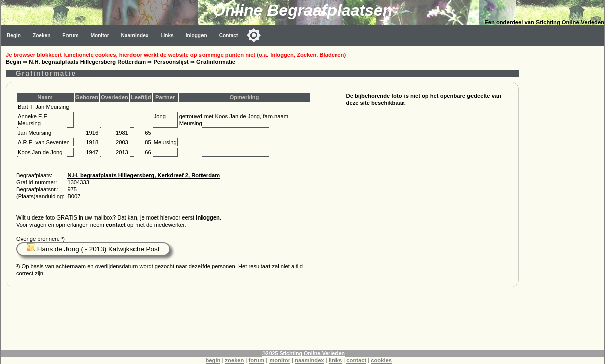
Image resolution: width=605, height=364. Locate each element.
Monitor (100, 35)
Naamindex (135, 35)
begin (213, 360)
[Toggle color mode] (254, 35)
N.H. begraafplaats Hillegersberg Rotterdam (87, 62)
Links (167, 35)
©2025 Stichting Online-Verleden (303, 353)
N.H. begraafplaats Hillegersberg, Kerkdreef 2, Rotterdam (143, 175)
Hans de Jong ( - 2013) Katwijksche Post (93, 249)
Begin (14, 35)
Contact (229, 35)
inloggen (208, 217)
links (335, 360)
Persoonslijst (171, 62)
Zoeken (42, 35)
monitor (280, 360)
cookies (381, 360)
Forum (70, 35)
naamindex (309, 360)
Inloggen (196, 35)
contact (116, 225)
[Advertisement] (564, 197)
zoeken (234, 360)
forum (257, 360)
